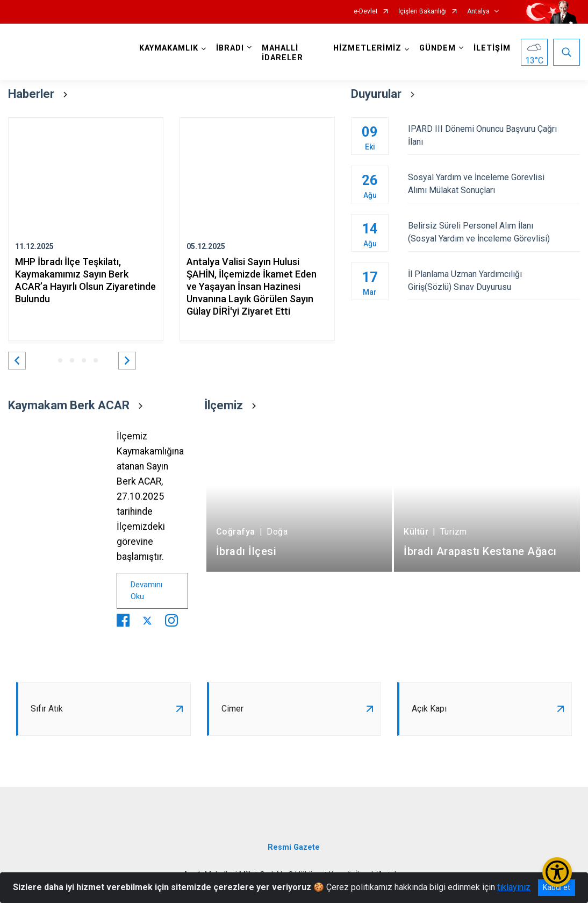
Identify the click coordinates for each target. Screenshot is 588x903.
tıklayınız (514, 887)
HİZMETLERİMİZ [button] (367, 48)
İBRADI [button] (230, 48)
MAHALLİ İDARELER (282, 53)
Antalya (478, 12)
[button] (17, 361)
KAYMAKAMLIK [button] (169, 48)
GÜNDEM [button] (438, 48)
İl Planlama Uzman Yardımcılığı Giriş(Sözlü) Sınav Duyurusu (494, 280)
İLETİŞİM (492, 48)
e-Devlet (366, 12)
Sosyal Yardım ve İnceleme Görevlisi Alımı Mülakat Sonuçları (494, 184)
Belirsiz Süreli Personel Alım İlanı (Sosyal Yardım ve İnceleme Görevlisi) (494, 232)
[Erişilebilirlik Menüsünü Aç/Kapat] (557, 872)
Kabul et (557, 887)
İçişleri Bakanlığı (422, 12)
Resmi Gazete (294, 847)
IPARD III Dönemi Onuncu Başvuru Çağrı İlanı (494, 135)
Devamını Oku (146, 591)
